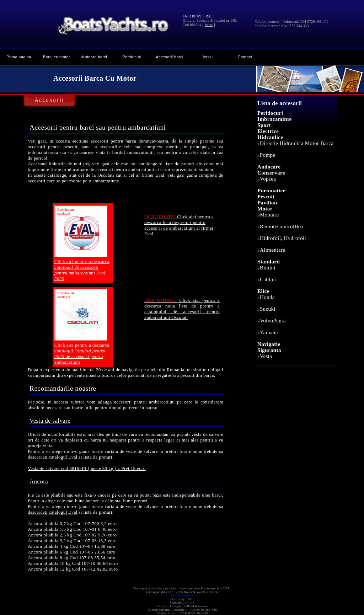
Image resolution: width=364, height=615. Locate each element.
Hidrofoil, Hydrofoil (283, 238)
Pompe (268, 155)
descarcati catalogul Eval (53, 457)
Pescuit (266, 197)
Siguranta (269, 350)
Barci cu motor (57, 57)
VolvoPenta (273, 321)
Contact (245, 57)
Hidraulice (270, 137)
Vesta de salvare (50, 421)
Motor (265, 209)
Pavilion (267, 203)
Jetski (207, 57)
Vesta (266, 356)
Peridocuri (132, 57)
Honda (267, 297)
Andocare (269, 167)
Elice (263, 291)
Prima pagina (19, 57)
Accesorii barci (169, 57)
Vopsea (268, 179)
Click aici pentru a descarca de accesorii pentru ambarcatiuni (82, 354)
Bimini (268, 268)
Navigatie (269, 344)
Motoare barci (94, 57)
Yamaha (269, 332)
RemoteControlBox (282, 226)
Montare (269, 215)
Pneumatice (271, 191)
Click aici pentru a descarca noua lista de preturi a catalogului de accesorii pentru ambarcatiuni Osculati (182, 309)
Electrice (268, 131)
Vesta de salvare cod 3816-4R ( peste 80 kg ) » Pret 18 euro (87, 468)
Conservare (271, 173)
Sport (264, 125)
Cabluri (268, 279)
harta (209, 25)
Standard (269, 262)
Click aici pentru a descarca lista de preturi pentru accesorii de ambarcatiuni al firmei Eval (179, 225)
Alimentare (272, 250)
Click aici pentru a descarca (82, 270)
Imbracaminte (274, 119)
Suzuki (268, 309)
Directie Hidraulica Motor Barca (297, 143)
